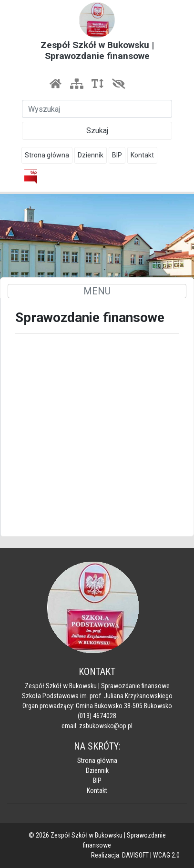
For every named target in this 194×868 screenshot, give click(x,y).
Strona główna (47, 155)
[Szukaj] (97, 109)
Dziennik (91, 155)
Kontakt (142, 155)
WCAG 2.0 (166, 855)
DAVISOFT (135, 855)
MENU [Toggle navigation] (97, 291)
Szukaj (97, 131)
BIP (117, 155)
